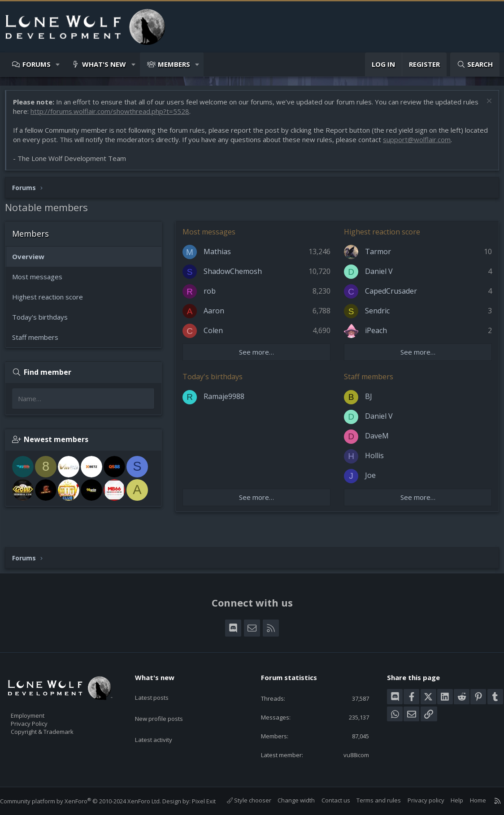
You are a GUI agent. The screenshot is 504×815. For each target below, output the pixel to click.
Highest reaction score (52, 301)
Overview (33, 261)
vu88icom (350, 746)
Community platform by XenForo (89, 792)
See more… (259, 356)
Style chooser (240, 801)
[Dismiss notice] (484, 106)
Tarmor (378, 256)
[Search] (475, 64)
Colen (218, 335)
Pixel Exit (213, 792)
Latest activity (161, 715)
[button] (58, 64)
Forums (37, 64)
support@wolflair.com (446, 144)
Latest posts (159, 680)
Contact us (327, 801)
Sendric (377, 315)
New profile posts (167, 698)
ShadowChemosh (237, 276)
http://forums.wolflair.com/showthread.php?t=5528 (131, 116)
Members (174, 64)
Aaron (218, 315)
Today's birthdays (44, 321)
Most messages (42, 281)
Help (448, 801)
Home (469, 801)
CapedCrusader (391, 295)
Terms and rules (370, 801)
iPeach (376, 335)
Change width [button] (287, 801)
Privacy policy (417, 801)
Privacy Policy (41, 711)
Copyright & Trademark (56, 721)
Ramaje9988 (228, 401)
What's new (104, 64)
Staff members (40, 342)
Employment (39, 702)
